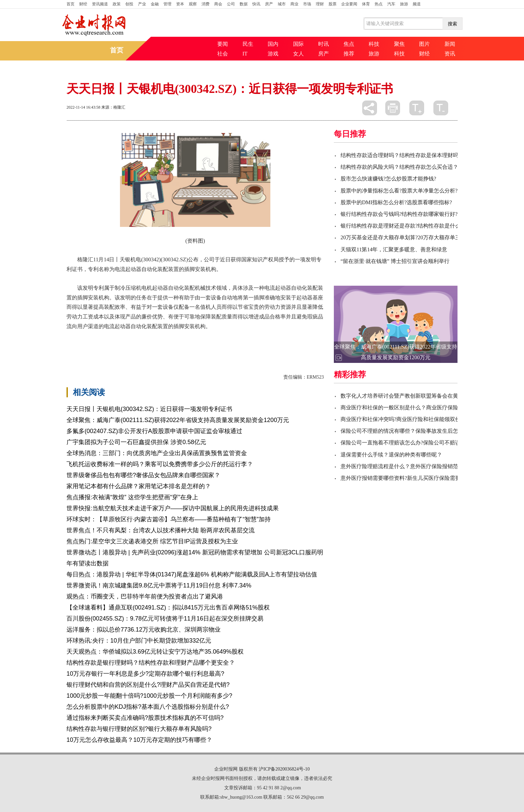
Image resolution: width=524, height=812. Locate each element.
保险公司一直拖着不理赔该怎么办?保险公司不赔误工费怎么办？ (417, 443)
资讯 (450, 54)
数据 (244, 4)
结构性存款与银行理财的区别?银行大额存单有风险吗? (139, 729)
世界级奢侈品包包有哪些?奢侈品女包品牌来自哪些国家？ (143, 475)
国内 (273, 44)
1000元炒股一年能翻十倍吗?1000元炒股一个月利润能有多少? (149, 696)
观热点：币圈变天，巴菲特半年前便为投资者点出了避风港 (145, 596)
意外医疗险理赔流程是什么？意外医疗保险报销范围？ (405, 466)
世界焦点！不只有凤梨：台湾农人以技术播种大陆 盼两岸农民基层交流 (161, 530)
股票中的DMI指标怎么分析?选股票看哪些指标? (396, 202)
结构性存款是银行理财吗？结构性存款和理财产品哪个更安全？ (151, 663)
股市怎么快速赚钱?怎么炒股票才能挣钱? (388, 179)
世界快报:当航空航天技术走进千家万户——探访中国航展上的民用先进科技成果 (173, 508)
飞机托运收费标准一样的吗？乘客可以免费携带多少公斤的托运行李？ (160, 464)
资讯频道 (100, 4)
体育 (366, 4)
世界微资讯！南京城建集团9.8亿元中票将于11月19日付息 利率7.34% (159, 585)
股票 (333, 4)
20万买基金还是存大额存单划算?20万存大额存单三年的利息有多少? (420, 237)
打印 (393, 108)
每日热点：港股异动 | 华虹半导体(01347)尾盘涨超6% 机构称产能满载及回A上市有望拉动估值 (192, 574)
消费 (206, 4)
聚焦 (399, 44)
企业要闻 (349, 4)
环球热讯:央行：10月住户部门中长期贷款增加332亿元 (139, 641)
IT (245, 54)
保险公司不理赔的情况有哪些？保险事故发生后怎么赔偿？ (410, 431)
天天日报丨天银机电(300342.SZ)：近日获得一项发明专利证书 (149, 409)
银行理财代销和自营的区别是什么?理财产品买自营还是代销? (148, 685)
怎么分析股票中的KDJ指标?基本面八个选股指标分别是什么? (148, 707)
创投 (129, 4)
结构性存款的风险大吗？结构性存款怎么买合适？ (399, 167)
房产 (269, 4)
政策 (117, 4)
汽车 (391, 4)
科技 (374, 44)
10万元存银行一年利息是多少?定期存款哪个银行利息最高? (145, 674)
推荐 (349, 54)
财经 (83, 4)
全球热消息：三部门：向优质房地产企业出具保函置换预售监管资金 (157, 453)
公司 (231, 4)
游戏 (273, 54)
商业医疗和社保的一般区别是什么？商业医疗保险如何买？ (410, 408)
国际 (298, 44)
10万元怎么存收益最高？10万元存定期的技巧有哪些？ (139, 740)
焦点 (349, 44)
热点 (379, 4)
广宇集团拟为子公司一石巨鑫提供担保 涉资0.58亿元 (136, 442)
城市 (282, 4)
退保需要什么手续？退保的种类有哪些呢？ (391, 455)
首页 (71, 4)
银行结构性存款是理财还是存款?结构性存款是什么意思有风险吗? (418, 226)
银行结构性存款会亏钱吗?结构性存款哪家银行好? (399, 214)
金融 (155, 4)
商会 (218, 4)
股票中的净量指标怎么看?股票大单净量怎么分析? (399, 191)
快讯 (256, 4)
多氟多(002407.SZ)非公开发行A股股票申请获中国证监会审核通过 (154, 431)
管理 (167, 4)
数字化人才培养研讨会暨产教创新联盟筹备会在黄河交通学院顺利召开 (423, 396)
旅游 (404, 4)
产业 (142, 4)
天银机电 (100, 344)
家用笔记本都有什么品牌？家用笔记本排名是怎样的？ (139, 486)
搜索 (452, 24)
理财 (320, 4)
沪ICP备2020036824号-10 (284, 769)
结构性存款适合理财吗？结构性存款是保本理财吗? (401, 155)
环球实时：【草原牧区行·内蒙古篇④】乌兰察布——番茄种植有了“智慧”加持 (169, 519)
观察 (193, 4)
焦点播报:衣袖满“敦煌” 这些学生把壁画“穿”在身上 (132, 497)
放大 (417, 108)
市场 (307, 4)
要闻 (223, 44)
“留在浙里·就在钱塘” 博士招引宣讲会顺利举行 (395, 261)
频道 (417, 4)
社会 (223, 54)
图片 (424, 44)
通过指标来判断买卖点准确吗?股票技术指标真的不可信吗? (145, 718)
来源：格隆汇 (113, 107)
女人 (298, 54)
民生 (248, 44)
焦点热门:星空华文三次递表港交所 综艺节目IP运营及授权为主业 (152, 541)
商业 (294, 4)
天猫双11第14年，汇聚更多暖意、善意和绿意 (394, 249)
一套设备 (123, 344)
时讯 (323, 44)
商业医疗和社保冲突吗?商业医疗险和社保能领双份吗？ (406, 419)
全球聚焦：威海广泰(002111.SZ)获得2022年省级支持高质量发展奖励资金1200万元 (178, 420)
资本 (180, 4)
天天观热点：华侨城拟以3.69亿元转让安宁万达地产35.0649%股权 (155, 652)
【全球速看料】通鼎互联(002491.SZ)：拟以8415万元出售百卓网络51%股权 (168, 607)
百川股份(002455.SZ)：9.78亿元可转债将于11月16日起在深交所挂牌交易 (165, 619)
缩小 (441, 108)
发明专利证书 (151, 344)
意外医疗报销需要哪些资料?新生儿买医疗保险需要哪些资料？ (414, 478)
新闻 (450, 44)
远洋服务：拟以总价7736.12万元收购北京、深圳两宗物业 (144, 630)
